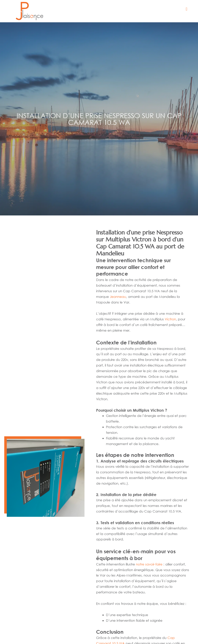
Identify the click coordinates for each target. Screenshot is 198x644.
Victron (170, 319)
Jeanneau (118, 297)
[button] (186, 9)
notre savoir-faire (149, 564)
